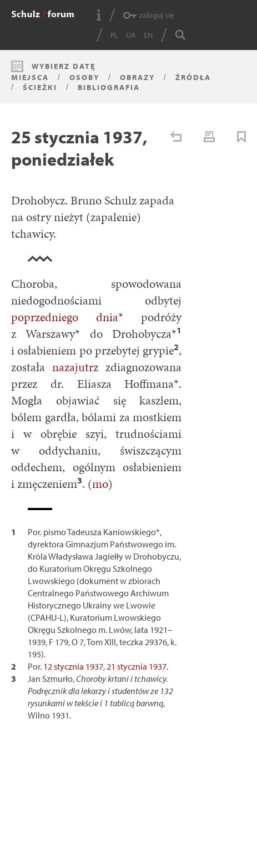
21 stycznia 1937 (137, 666)
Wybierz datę (64, 66)
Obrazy (137, 77)
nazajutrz (75, 367)
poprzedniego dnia (65, 317)
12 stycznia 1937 (73, 666)
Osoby (84, 77)
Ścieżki (40, 87)
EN (148, 35)
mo (100, 484)
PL (114, 35)
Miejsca (30, 77)
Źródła (193, 77)
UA (131, 35)
